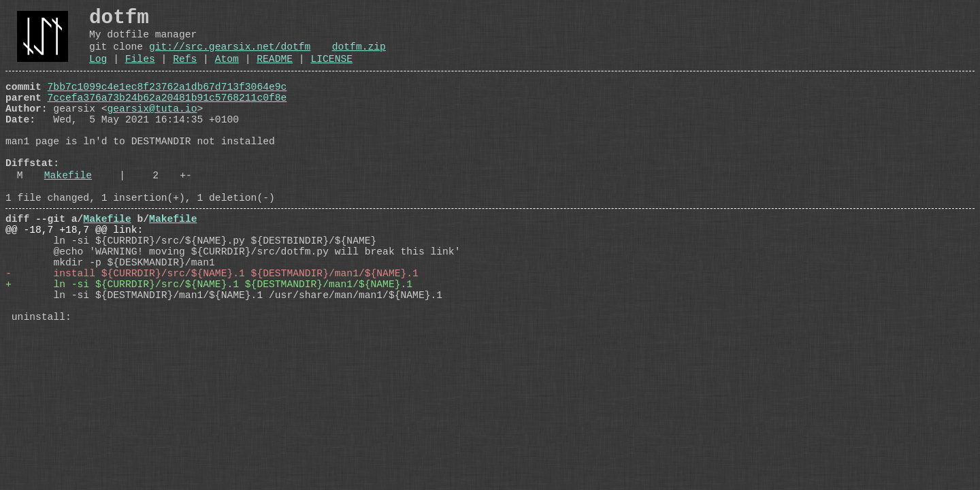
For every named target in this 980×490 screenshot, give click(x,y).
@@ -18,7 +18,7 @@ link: (74, 274)
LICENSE (331, 71)
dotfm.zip (359, 56)
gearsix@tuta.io (152, 129)
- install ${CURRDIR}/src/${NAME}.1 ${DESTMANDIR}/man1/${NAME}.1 (212, 329)
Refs (185, 71)
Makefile (68, 212)
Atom (227, 71)
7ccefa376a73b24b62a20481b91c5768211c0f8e (167, 115)
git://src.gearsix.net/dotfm (230, 56)
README (275, 71)
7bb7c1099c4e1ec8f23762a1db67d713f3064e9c (167, 101)
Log (98, 71)
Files (140, 71)
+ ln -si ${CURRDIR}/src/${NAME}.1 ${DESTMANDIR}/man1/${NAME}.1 (209, 342)
